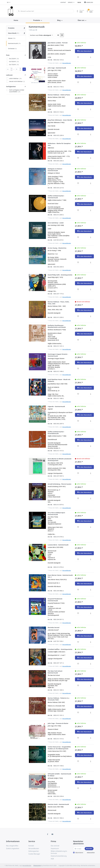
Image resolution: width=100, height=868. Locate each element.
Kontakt (63, 2)
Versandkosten (67, 63)
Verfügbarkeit (11, 86)
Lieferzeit (9, 75)
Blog (79, 2)
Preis (8, 55)
